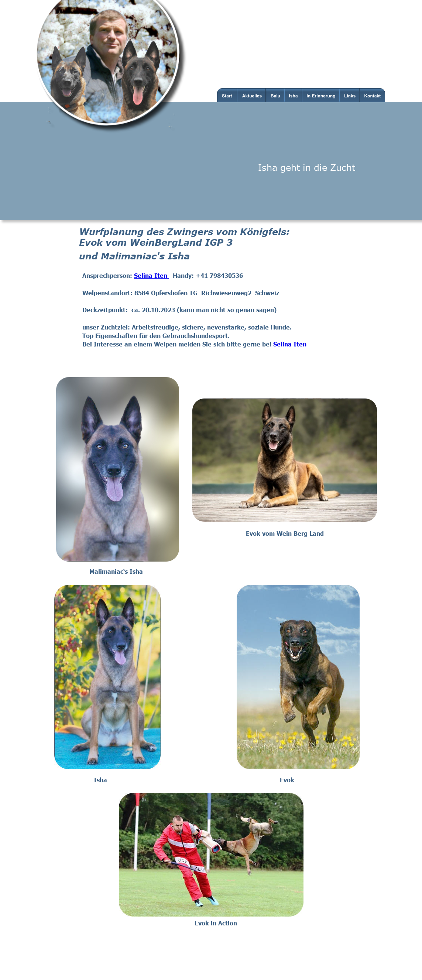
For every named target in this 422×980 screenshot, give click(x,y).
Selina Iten (152, 275)
